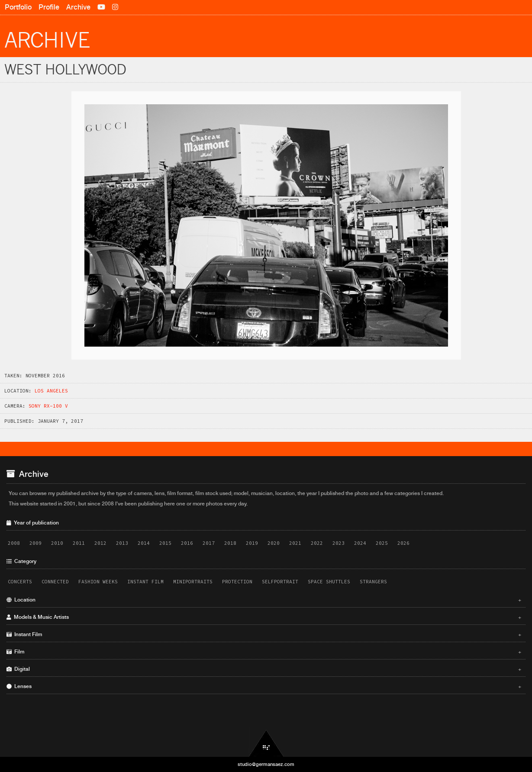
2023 (339, 543)
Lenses (264, 686)
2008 (14, 543)
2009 (35, 543)
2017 (209, 543)
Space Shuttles (329, 582)
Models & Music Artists (264, 617)
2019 (252, 543)
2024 (360, 543)
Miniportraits (193, 582)
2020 (274, 543)
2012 (100, 543)
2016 (187, 543)
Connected (55, 582)
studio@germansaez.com (266, 764)
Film (264, 652)
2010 (57, 543)
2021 (295, 543)
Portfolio (18, 7)
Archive (78, 7)
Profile (49, 7)
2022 (317, 543)
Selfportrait (280, 582)
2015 (165, 543)
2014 (144, 543)
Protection (237, 582)
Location (264, 600)
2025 (382, 543)
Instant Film (145, 582)
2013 (122, 543)
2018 (230, 543)
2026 (403, 543)
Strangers (373, 582)
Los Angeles (51, 391)
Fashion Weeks (98, 582)
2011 (79, 543)
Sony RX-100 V (48, 406)
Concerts (20, 582)
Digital (264, 669)
